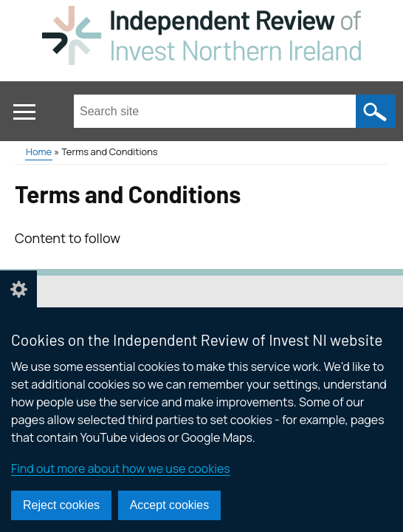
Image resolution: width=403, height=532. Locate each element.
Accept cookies (170, 505)
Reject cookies (61, 505)
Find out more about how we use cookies (121, 468)
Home (39, 151)
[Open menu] (24, 112)
